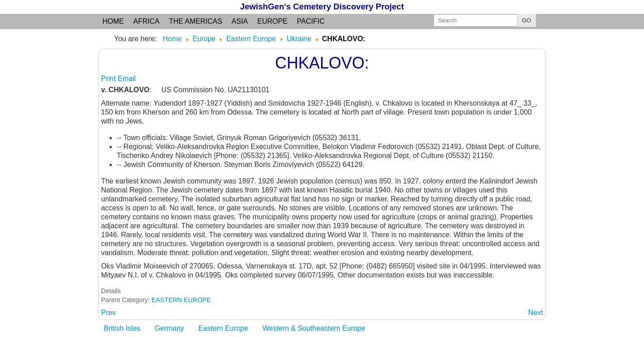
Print (109, 79)
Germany (169, 328)
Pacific (311, 21)
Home (113, 21)
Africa (146, 21)
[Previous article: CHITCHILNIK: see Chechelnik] (108, 313)
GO (527, 20)
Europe (272, 21)
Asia (240, 21)
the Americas (196, 21)
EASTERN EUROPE (181, 300)
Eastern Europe (223, 328)
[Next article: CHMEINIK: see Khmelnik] (536, 313)
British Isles (122, 328)
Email (127, 79)
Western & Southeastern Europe (314, 328)
